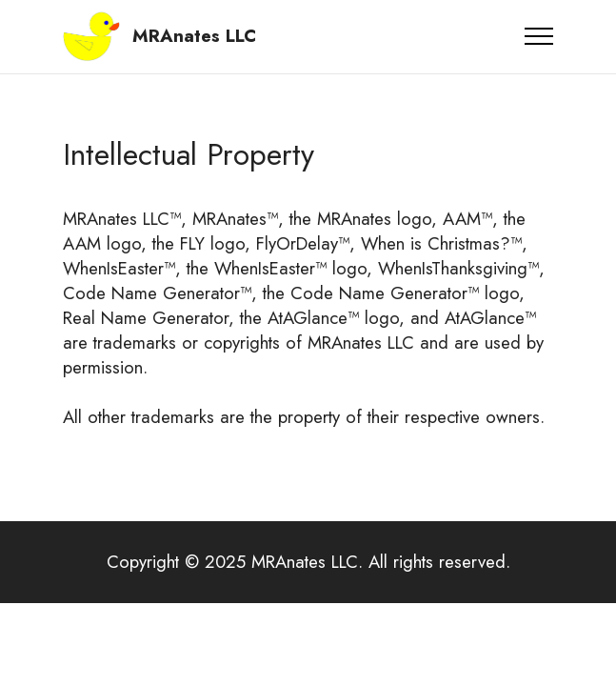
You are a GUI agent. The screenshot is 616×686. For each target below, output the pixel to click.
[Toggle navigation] (539, 36)
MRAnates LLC (194, 37)
